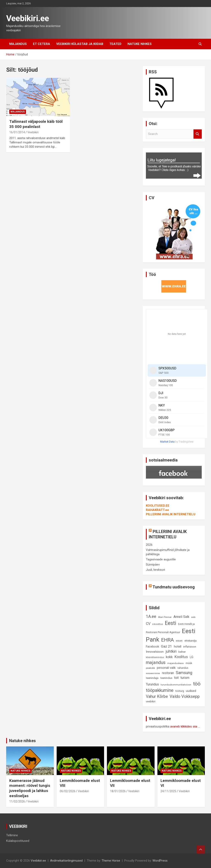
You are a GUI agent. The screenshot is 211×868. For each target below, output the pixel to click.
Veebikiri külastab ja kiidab (80, 44)
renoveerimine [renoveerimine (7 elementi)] (153, 673)
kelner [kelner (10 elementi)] (182, 652)
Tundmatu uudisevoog (174, 587)
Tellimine (12, 835)
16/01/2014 (17, 132)
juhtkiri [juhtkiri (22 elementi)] (171, 651)
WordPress (160, 861)
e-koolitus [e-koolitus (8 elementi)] (158, 624)
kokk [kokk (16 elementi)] (169, 657)
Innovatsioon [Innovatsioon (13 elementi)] (155, 652)
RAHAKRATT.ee (157, 510)
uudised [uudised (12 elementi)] (191, 691)
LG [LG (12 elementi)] (192, 657)
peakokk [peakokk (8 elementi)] (150, 668)
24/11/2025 (168, 791)
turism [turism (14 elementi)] (185, 678)
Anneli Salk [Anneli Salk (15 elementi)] (181, 617)
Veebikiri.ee (28, 18)
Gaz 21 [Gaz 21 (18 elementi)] (166, 646)
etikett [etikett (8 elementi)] (179, 641)
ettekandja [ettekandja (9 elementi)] (190, 641)
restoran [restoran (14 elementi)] (168, 673)
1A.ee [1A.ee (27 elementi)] (151, 616)
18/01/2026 (118, 791)
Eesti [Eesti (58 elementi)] (171, 623)
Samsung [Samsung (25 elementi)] (184, 673)
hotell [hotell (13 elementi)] (178, 647)
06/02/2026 (68, 791)
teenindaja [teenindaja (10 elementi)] (152, 678)
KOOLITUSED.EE (158, 506)
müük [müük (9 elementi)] (189, 663)
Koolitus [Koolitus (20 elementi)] (181, 657)
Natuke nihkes (140, 44)
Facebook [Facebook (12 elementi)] (152, 647)
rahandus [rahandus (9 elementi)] (183, 668)
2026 (149, 545)
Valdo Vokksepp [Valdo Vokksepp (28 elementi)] (185, 696)
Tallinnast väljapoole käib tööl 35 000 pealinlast (36, 124)
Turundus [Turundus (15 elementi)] (152, 684)
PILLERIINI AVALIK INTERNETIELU (171, 514)
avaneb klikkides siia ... (185, 726)
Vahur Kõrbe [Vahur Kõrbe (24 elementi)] (157, 696)
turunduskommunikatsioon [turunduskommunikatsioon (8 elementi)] (176, 685)
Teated (115, 44)
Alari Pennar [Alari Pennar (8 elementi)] (165, 617)
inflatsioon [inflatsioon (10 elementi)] (190, 647)
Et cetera (42, 44)
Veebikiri (33, 132)
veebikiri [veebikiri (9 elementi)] (151, 701)
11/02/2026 (17, 801)
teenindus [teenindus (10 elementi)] (166, 678)
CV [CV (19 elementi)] (148, 624)
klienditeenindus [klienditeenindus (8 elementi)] (155, 657)
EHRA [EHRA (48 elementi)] (168, 640)
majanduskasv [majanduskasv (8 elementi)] (176, 663)
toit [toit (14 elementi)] (176, 678)
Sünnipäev (153, 565)
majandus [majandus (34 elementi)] (156, 662)
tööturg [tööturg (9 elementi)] (180, 691)
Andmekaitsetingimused (66, 861)
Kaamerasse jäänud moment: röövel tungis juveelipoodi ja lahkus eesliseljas (30, 788)
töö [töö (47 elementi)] (197, 684)
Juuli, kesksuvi (155, 570)
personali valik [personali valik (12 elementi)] (166, 668)
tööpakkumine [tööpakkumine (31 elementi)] (160, 690)
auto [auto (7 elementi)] (193, 617)
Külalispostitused (18, 841)
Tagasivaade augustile (161, 559)
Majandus (18, 44)
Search (198, 134)
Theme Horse (111, 861)
